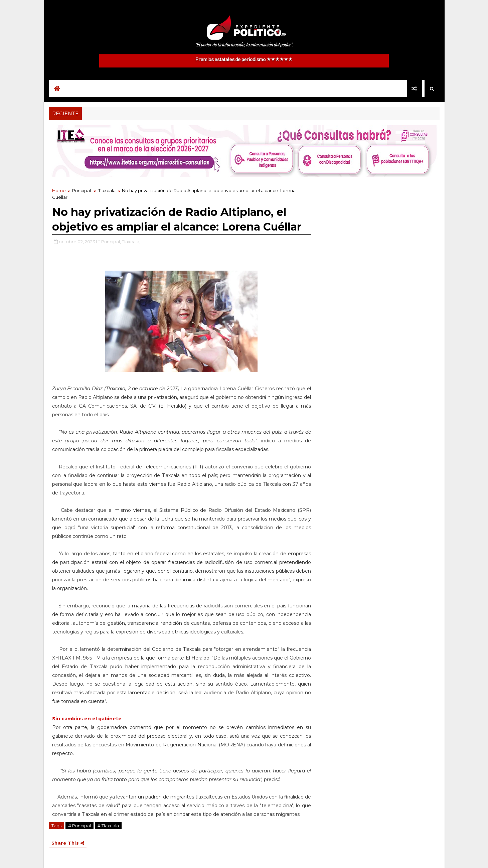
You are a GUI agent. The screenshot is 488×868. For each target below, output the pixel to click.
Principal (82, 190)
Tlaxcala (107, 190)
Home (59, 190)
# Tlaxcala (108, 826)
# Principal (79, 826)
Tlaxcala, (131, 242)
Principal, (111, 242)
